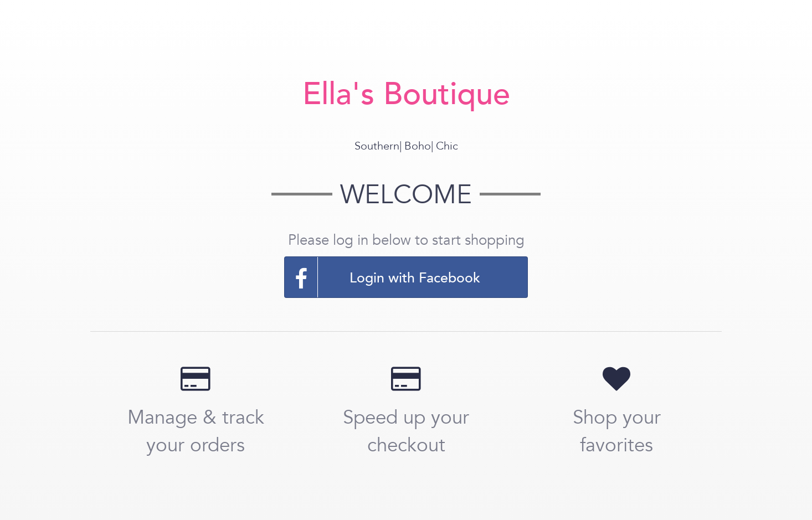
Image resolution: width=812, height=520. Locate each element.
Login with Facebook (382, 277)
